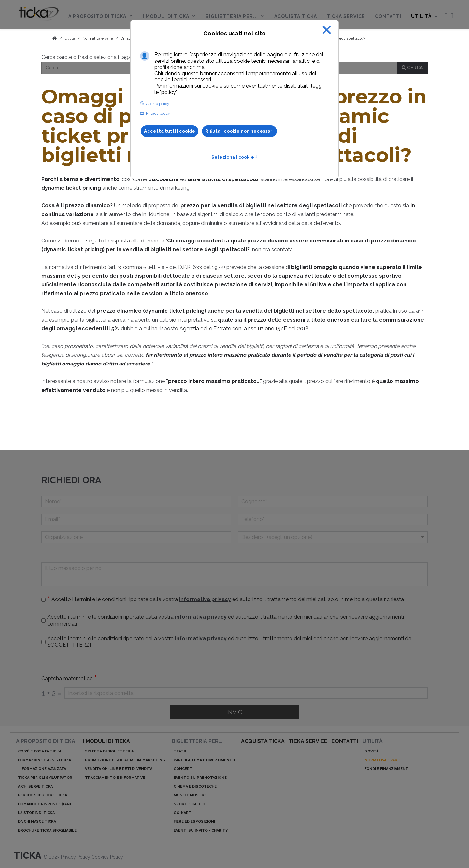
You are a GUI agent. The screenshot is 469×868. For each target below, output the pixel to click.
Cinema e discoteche (195, 786)
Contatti (345, 741)
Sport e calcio (189, 804)
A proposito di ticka (46, 741)
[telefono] (333, 519)
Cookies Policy (107, 857)
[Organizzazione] (136, 537)
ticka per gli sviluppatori (46, 778)
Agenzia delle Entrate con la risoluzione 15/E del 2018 (244, 329)
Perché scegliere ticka (43, 795)
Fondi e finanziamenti (387, 769)
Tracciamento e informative (115, 778)
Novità (371, 751)
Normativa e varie (98, 38)
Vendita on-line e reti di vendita (119, 769)
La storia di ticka (36, 813)
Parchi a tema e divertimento (204, 760)
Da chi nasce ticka (37, 822)
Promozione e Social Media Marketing (125, 760)
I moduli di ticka (107, 741)
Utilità (373, 741)
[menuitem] (39, 15)
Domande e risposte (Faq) (44, 804)
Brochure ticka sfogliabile (47, 830)
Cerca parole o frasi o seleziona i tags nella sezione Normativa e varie (124, 57)
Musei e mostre (190, 795)
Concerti (184, 769)
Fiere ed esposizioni (194, 822)
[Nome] (136, 501)
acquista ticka (263, 741)
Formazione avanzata (44, 769)
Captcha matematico (69, 679)
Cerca (412, 68)
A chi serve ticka (35, 786)
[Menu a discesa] (333, 537)
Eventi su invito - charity (201, 830)
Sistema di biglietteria (109, 751)
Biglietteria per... (197, 741)
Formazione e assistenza (44, 760)
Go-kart (183, 813)
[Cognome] (333, 501)
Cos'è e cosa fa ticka (40, 751)
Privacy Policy (76, 857)
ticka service (308, 741)
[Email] (136, 519)
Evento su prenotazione (200, 778)
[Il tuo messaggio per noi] (234, 574)
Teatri (180, 751)
